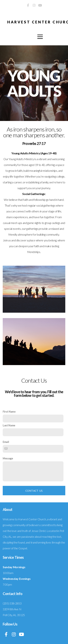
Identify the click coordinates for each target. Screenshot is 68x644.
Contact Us (34, 491)
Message (8, 458)
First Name (9, 412)
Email (6, 442)
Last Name (9, 425)
